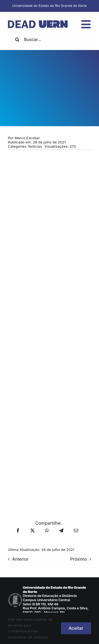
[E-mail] (76, 531)
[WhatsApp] (47, 531)
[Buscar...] (50, 39)
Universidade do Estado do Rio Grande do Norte (49, 6)
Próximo (79, 559)
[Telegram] (61, 531)
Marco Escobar (27, 138)
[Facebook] (18, 531)
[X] (32, 531)
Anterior (20, 559)
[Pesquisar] (17, 39)
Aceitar (76, 628)
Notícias (35, 146)
